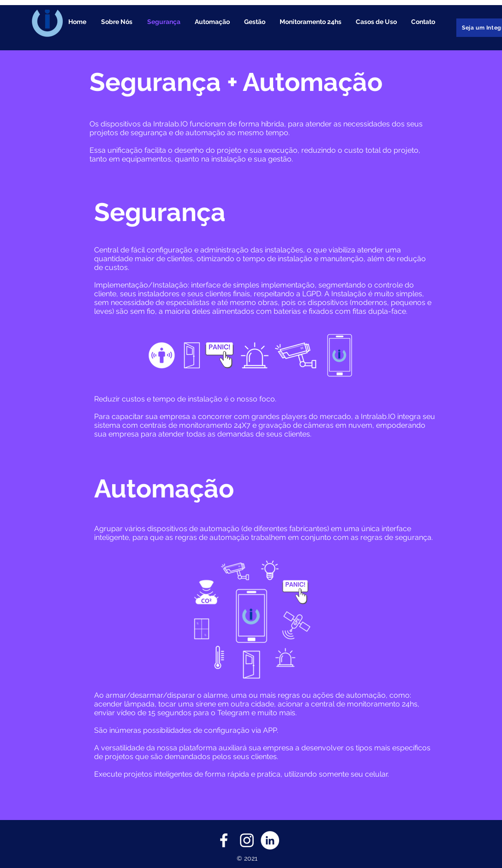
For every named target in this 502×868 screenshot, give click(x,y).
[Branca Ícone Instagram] (247, 840)
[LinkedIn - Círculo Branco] (270, 840)
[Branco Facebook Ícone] (224, 840)
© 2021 (247, 858)
